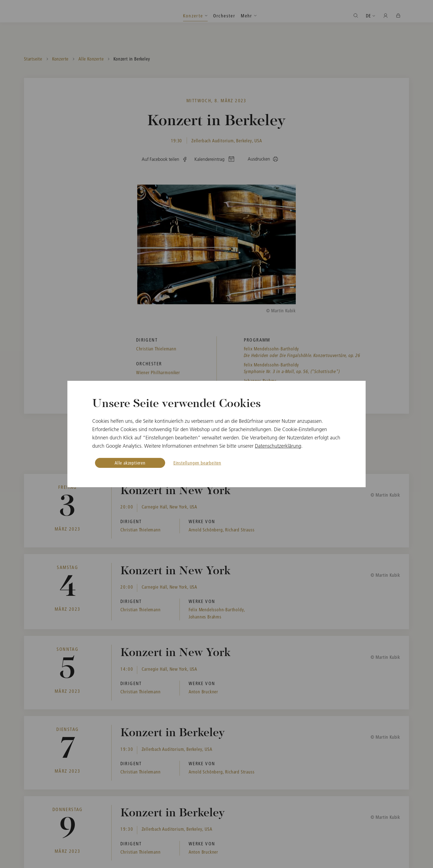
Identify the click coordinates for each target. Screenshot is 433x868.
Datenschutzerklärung (278, 446)
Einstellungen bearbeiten (197, 463)
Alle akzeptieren (130, 463)
